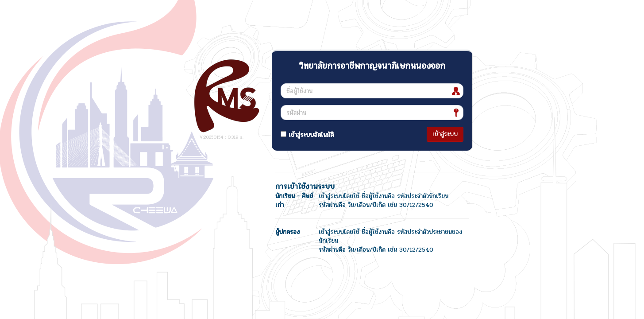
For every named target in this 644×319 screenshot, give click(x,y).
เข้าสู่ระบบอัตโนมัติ (307, 135)
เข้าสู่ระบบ (445, 134)
